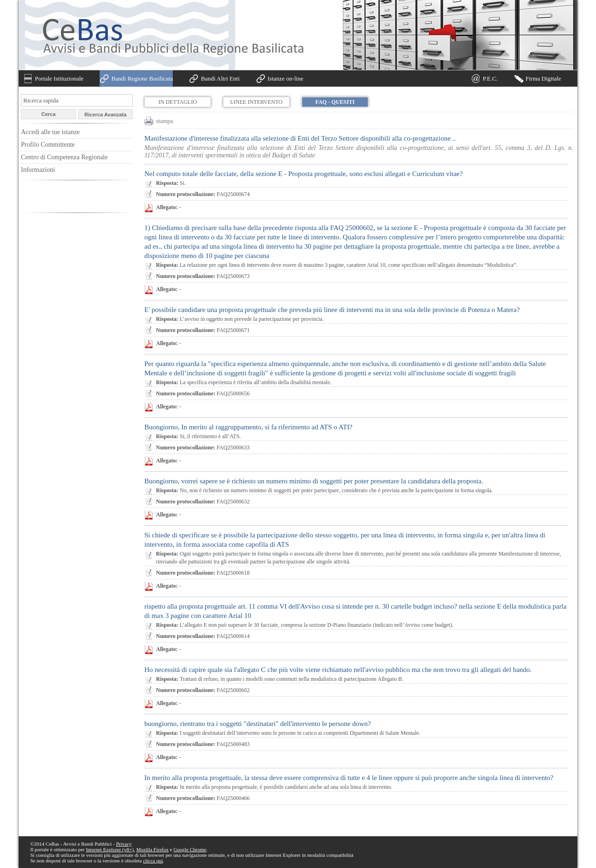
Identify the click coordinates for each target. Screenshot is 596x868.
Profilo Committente (48, 145)
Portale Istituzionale (59, 78)
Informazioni (38, 170)
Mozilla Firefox (152, 849)
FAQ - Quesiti (335, 102)
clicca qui (153, 861)
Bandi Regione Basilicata (142, 78)
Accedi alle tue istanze (50, 132)
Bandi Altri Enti (220, 78)
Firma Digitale (543, 78)
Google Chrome (190, 849)
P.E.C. (490, 78)
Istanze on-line (286, 78)
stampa (165, 121)
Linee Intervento (256, 102)
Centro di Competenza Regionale (64, 157)
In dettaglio (178, 102)
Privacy (124, 844)
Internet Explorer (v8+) (110, 849)
